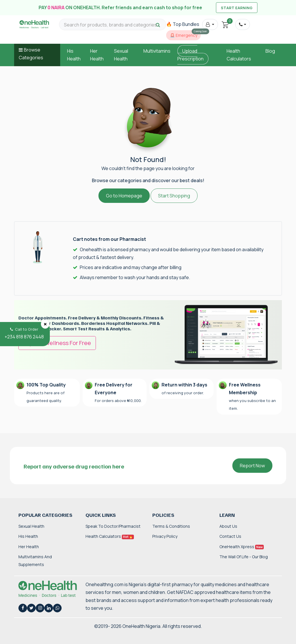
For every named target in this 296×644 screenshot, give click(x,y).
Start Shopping (174, 196)
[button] (210, 24)
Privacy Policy (165, 536)
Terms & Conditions (171, 526)
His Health (28, 536)
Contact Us (230, 536)
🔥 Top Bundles (183, 24)
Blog (270, 51)
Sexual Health (31, 526)
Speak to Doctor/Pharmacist (113, 526)
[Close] (45, 324)
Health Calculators (110, 536)
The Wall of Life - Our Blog (244, 557)
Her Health (29, 547)
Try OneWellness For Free (57, 343)
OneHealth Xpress (242, 547)
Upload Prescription (190, 55)
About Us (228, 526)
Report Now (252, 466)
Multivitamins (157, 51)
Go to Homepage (124, 196)
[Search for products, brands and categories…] (113, 25)
